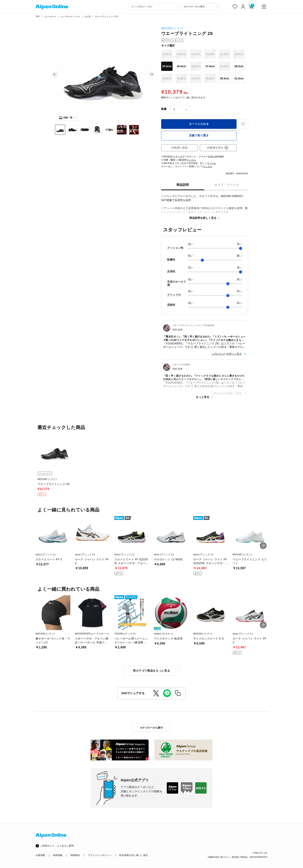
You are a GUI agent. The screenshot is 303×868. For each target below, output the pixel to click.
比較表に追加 (180, 148)
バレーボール (50, 17)
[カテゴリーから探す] (201, 7)
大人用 (87, 17)
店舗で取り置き (199, 135)
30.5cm (224, 78)
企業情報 (40, 855)
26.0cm (181, 66)
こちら (192, 160)
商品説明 (183, 185)
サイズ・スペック (227, 185)
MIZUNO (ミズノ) (172, 28)
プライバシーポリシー (100, 855)
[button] (55, 74)
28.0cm (239, 66)
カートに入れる (199, 124)
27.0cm (210, 66)
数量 (164, 109)
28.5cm (167, 78)
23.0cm (181, 54)
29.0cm (181, 78)
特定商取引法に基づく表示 (134, 855)
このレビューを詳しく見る (226, 354)
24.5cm (224, 54)
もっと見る (203, 397)
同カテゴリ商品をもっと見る (151, 671)
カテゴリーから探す (152, 728)
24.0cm (210, 54)
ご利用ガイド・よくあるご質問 (57, 846)
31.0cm (239, 78)
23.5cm (196, 54)
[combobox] (154, 7)
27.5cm (224, 66)
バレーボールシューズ (70, 17)
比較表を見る (218, 148)
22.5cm (167, 54)
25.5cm (167, 66)
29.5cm (210, 78)
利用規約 (75, 855)
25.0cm (239, 54)
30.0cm (196, 78)
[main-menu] (264, 7)
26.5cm (196, 66)
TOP (38, 17)
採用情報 (58, 855)
